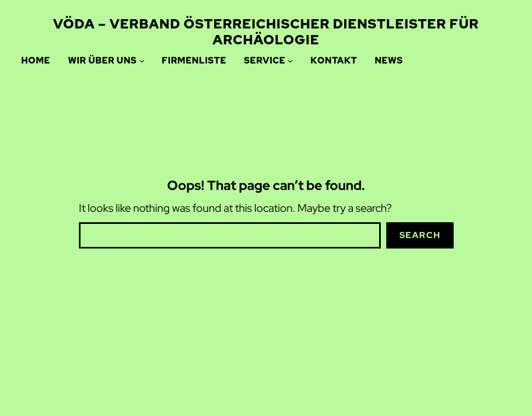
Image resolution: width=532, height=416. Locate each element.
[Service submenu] (290, 61)
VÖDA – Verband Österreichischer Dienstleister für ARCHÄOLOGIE (266, 32)
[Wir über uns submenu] (142, 61)
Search (420, 235)
